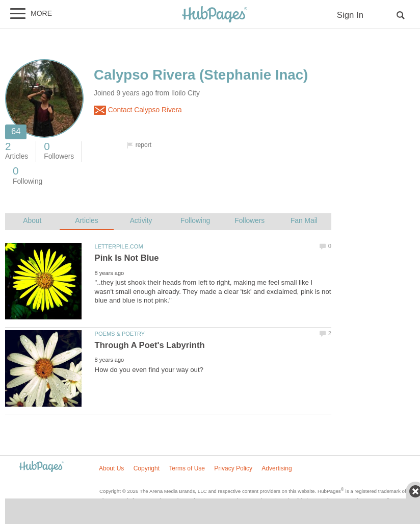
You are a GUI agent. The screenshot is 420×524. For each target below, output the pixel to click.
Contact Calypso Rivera (138, 110)
